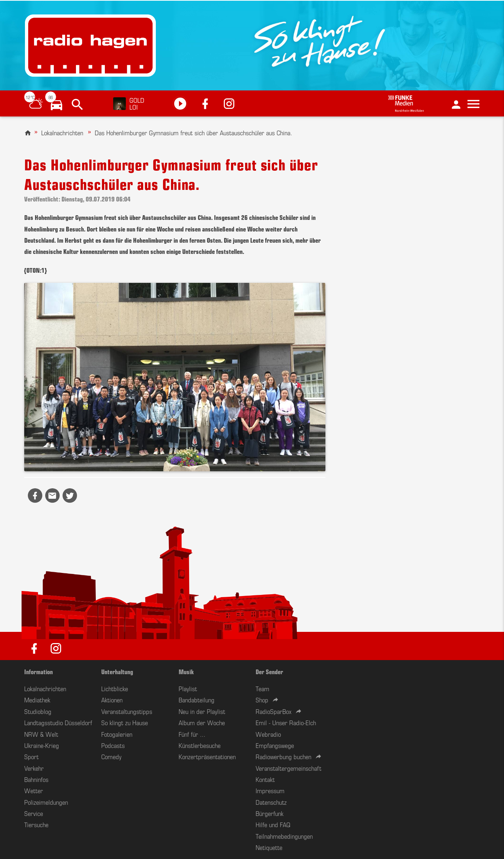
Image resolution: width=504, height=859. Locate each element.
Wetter (34, 790)
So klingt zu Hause (125, 722)
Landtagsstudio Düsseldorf (58, 722)
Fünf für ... (192, 734)
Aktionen (112, 699)
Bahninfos (36, 779)
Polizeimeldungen (46, 802)
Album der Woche (202, 722)
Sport (31, 756)
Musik (186, 671)
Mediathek (37, 699)
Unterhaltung (117, 671)
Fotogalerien (117, 734)
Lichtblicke (115, 688)
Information (39, 671)
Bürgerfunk (270, 813)
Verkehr (34, 768)
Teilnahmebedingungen (284, 836)
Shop (262, 699)
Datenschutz (271, 802)
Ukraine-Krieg (42, 745)
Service (34, 813)
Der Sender (269, 671)
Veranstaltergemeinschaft (289, 768)
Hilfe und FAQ (273, 824)
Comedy (111, 756)
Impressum (270, 790)
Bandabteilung (197, 699)
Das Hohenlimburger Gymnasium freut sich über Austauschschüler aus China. (193, 132)
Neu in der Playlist (202, 711)
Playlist (188, 688)
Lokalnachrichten (62, 132)
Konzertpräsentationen (207, 756)
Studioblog (38, 711)
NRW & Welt (41, 734)
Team (262, 688)
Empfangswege (275, 745)
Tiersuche (36, 824)
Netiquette (269, 847)
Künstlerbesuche (200, 745)
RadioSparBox (274, 711)
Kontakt (265, 779)
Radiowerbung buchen (283, 756)
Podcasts (113, 745)
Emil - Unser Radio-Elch (286, 722)
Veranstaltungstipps (127, 711)
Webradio (268, 734)
